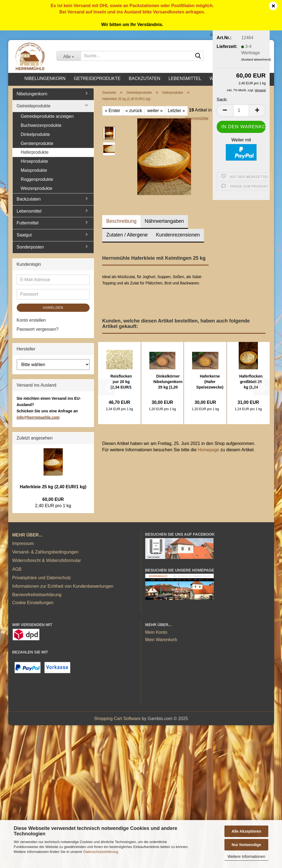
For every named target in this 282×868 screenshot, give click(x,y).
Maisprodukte (34, 170)
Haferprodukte (35, 152)
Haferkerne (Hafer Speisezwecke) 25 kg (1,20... (210, 382)
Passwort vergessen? (38, 329)
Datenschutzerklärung (101, 852)
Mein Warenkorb (161, 640)
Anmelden (53, 308)
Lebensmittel (185, 78)
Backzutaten (145, 78)
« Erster (113, 111)
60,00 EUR (53, 499)
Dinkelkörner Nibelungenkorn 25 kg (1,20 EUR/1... (168, 382)
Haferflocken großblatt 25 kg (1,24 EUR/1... (251, 382)
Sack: (222, 100)
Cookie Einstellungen (33, 603)
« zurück (134, 111)
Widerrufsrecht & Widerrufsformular (47, 560)
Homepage (208, 450)
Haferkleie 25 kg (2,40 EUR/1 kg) (53, 487)
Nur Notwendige (246, 845)
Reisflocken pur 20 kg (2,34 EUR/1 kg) (121, 382)
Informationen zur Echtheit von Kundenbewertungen (63, 586)
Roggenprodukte (37, 179)
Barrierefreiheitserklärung (37, 595)
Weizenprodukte (37, 188)
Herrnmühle (197, 119)
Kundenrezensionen (178, 235)
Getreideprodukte (97, 78)
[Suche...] (68, 56)
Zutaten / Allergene (127, 235)
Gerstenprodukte (37, 143)
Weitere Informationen (246, 856)
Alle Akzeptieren (246, 831)
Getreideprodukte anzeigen (47, 116)
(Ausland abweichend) (256, 59)
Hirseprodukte (35, 161)
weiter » (155, 111)
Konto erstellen (31, 320)
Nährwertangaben (164, 221)
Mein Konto (156, 632)
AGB (17, 569)
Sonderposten (30, 247)
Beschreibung (121, 221)
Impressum (23, 543)
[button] (225, 111)
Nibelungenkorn (45, 78)
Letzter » (176, 111)
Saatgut (24, 235)
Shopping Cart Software (117, 719)
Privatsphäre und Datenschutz (42, 578)
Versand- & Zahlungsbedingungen (45, 552)
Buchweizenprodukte (41, 125)
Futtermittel (28, 223)
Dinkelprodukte (35, 134)
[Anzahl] (241, 111)
